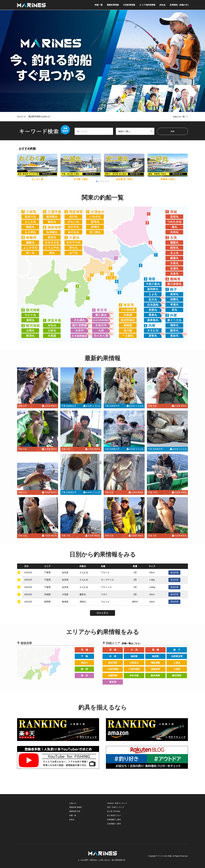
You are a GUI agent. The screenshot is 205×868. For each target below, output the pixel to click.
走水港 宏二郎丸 (124, 179)
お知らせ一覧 (179, 117)
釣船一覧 (99, 5)
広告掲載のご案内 (114, 824)
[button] (185, 167)
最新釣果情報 (113, 5)
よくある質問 (83, 860)
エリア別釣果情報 (147, 5)
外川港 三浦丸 (81, 179)
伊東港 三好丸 (168, 179)
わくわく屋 (37, 179)
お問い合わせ (104, 860)
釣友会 (163, 5)
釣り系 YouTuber (114, 811)
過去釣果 (174, 572)
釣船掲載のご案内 (114, 820)
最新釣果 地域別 (76, 807)
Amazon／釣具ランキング (117, 803)
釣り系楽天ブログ (114, 815)
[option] (102, 61)
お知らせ (73, 803)
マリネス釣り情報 (165, 856)
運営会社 (94, 860)
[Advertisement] (38, 819)
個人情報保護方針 (119, 860)
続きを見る (102, 613)
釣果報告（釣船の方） (180, 5)
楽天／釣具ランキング (116, 807)
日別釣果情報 (129, 5)
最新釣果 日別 (75, 811)
